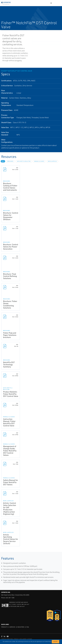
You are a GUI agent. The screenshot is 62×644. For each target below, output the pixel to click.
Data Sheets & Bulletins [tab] (24, 161)
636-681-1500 (10, 598)
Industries (21, 627)
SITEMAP (30, 639)
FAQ (28, 627)
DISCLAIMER (23, 639)
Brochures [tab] (10, 161)
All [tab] (3, 161)
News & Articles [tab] (52, 161)
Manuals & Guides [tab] (39, 161)
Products (4, 627)
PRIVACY (16, 639)
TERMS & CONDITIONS (7, 639)
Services (13, 627)
